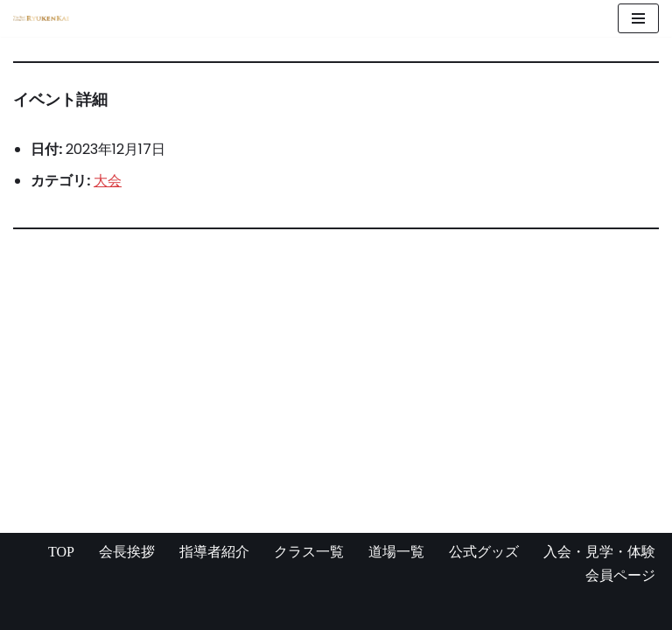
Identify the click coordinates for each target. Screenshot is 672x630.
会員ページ (620, 575)
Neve (31, 611)
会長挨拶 (127, 552)
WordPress (183, 611)
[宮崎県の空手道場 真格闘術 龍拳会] (41, 18)
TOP (61, 552)
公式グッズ (484, 552)
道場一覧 (396, 552)
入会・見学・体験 (599, 552)
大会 (108, 181)
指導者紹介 (214, 552)
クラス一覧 (309, 552)
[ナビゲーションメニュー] (638, 18)
